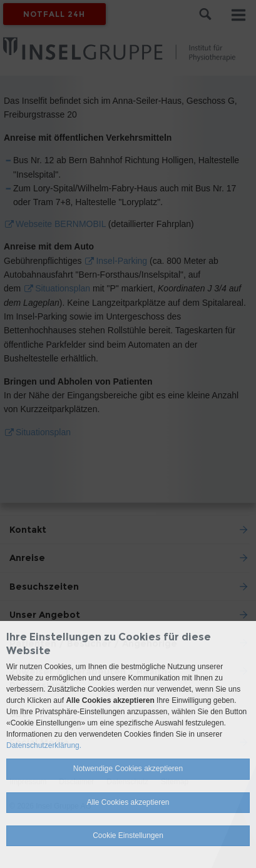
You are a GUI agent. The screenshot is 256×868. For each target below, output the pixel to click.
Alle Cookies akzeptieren (128, 802)
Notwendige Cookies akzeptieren (128, 769)
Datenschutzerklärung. (44, 745)
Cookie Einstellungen (128, 835)
